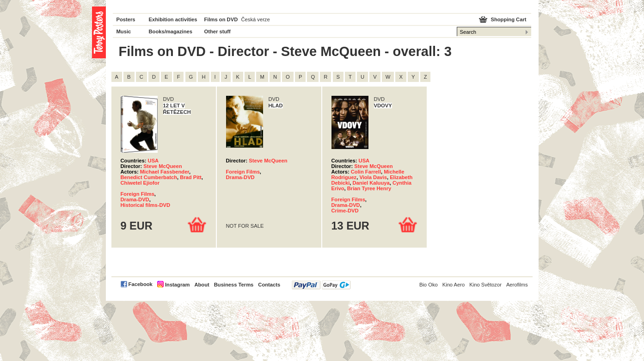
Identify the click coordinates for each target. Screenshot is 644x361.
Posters (126, 19)
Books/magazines (171, 31)
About (202, 285)
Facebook (141, 284)
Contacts (269, 285)
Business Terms (234, 285)
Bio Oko (429, 285)
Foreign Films (138, 194)
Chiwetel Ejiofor (140, 183)
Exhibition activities (173, 19)
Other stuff (218, 31)
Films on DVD (221, 19)
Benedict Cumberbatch (149, 177)
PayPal (321, 285)
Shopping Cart (508, 19)
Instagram (177, 285)
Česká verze (256, 19)
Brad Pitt (191, 177)
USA (153, 161)
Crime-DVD (345, 211)
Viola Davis (373, 177)
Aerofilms (517, 285)
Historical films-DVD (146, 205)
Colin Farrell (366, 172)
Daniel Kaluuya (371, 183)
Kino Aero (454, 285)
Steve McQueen (163, 166)
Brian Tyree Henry (369, 188)
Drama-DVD (135, 199)
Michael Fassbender (165, 172)
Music (124, 31)
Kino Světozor (485, 285)
